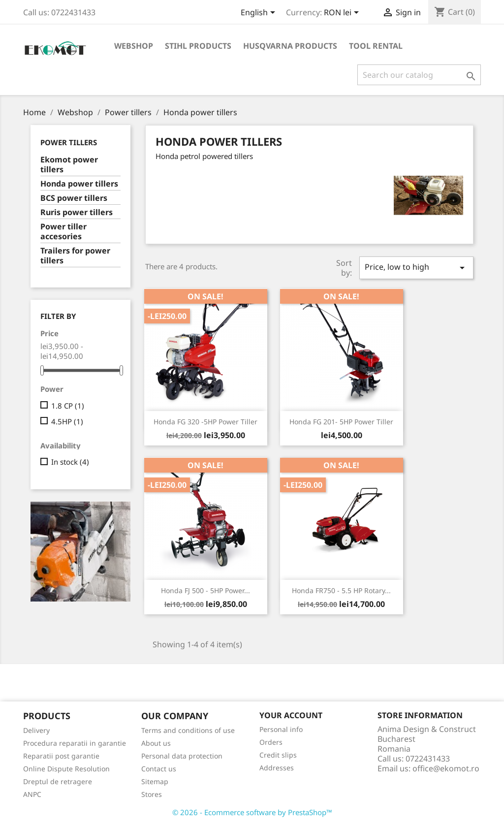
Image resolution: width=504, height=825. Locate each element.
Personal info (281, 729)
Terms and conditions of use (188, 730)
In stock (70, 462)
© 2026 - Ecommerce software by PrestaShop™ (252, 812)
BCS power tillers (74, 198)
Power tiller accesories (63, 232)
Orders (271, 742)
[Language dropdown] (260, 13)
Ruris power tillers (77, 212)
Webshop (134, 46)
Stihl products (198, 46)
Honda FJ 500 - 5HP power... (205, 590)
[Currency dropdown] (343, 13)
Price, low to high (416, 268)
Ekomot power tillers (69, 165)
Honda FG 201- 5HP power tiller (341, 422)
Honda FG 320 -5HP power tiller (205, 422)
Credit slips (278, 755)
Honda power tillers (79, 184)
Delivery (36, 730)
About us (156, 743)
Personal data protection (182, 756)
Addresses (277, 768)
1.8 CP (68, 406)
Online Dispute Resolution (66, 769)
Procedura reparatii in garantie (75, 743)
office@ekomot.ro (446, 768)
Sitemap (155, 781)
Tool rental (376, 46)
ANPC (32, 794)
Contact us (159, 769)
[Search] (419, 75)
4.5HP (67, 421)
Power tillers (69, 142)
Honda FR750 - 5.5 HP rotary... (341, 590)
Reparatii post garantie (61, 756)
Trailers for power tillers (75, 256)
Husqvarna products (290, 46)
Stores (152, 794)
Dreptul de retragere (58, 781)
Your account (291, 715)
